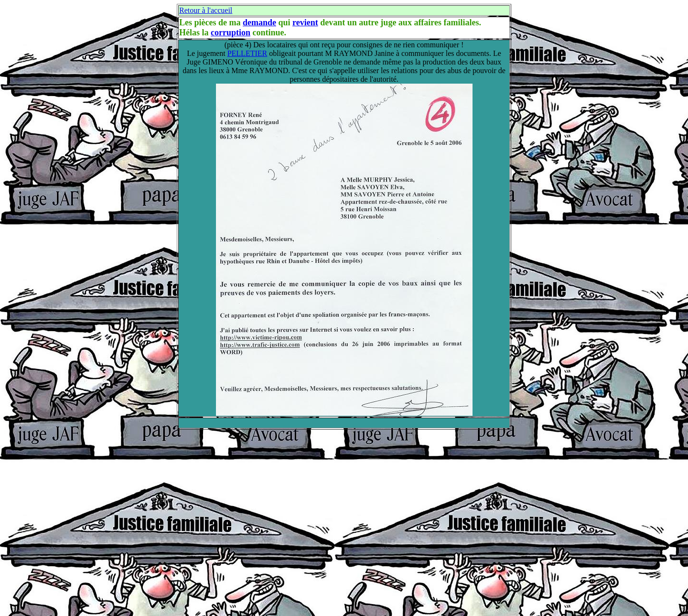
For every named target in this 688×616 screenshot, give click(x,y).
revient (305, 22)
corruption (231, 32)
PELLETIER (247, 53)
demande (259, 22)
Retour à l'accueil (206, 10)
